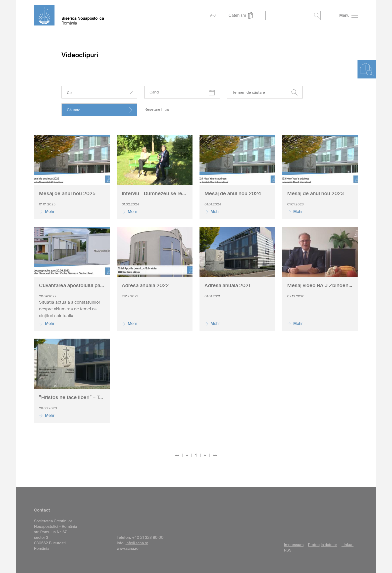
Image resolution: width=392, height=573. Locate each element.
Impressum (294, 545)
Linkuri (347, 545)
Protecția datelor (322, 545)
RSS (288, 550)
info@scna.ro (137, 543)
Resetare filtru (157, 109)
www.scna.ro (128, 549)
